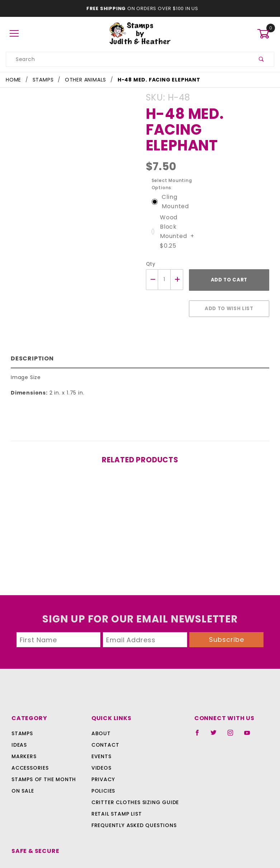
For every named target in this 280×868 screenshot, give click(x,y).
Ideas (19, 719)
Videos (101, 742)
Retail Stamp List (117, 788)
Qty (150, 248)
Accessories (29, 742)
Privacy (103, 753)
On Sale (23, 765)
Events (101, 731)
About (100, 708)
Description (31, 338)
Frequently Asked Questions (133, 799)
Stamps (22, 708)
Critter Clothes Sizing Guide (133, 776)
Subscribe (227, 614)
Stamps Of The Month (43, 753)
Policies (103, 765)
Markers (24, 731)
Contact (104, 719)
